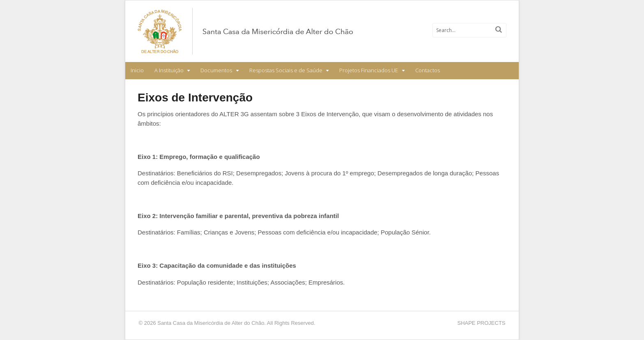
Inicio (137, 70)
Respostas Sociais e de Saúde (286, 70)
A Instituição (169, 70)
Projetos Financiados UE (369, 70)
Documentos (216, 70)
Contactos (428, 70)
